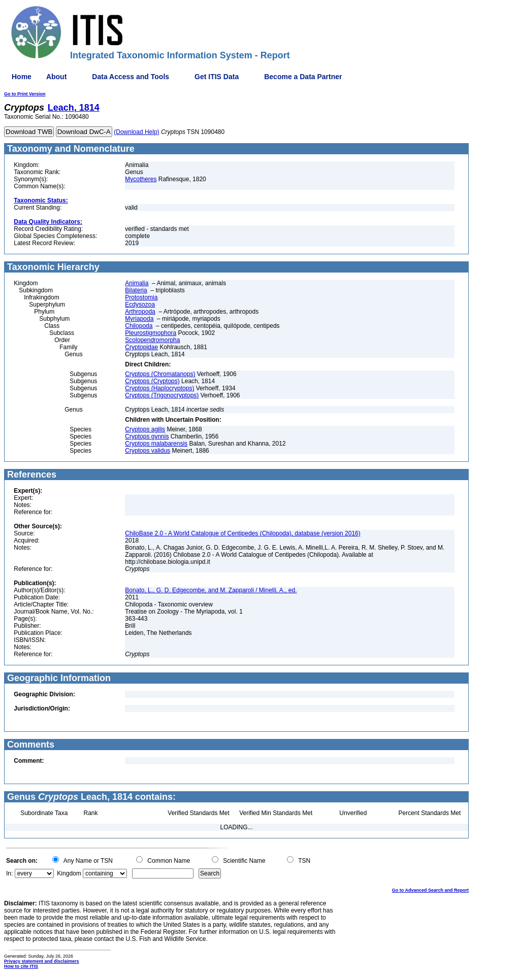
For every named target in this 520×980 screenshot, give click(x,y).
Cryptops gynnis (147, 436)
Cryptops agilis (145, 429)
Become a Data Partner (303, 77)
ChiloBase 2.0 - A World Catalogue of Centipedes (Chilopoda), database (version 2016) (242, 533)
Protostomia (141, 297)
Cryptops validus (148, 451)
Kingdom (69, 873)
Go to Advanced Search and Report (430, 890)
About (56, 77)
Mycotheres (141, 179)
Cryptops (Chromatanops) (160, 374)
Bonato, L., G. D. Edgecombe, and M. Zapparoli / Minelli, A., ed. (211, 590)
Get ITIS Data (217, 77)
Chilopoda (139, 326)
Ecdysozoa (140, 305)
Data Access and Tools (131, 77)
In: (9, 873)
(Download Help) (136, 132)
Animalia (137, 283)
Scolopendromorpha (152, 340)
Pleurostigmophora (151, 333)
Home (22, 77)
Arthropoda (140, 312)
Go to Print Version (25, 94)
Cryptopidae (141, 347)
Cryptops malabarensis (156, 444)
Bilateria (136, 290)
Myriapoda (139, 319)
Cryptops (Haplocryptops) (159, 388)
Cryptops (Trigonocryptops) (162, 395)
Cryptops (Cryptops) (152, 381)
